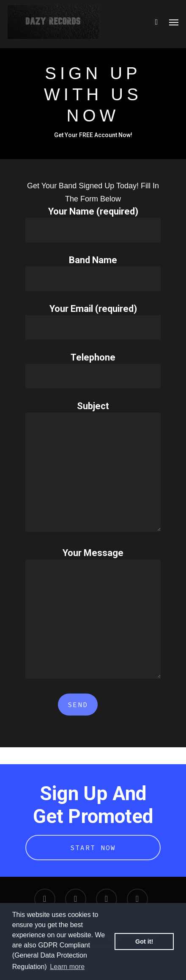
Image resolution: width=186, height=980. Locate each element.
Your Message (93, 615)
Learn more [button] (67, 967)
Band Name (93, 273)
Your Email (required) (93, 322)
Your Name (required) (93, 224)
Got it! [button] (144, 941)
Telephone (93, 370)
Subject (93, 468)
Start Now (93, 848)
